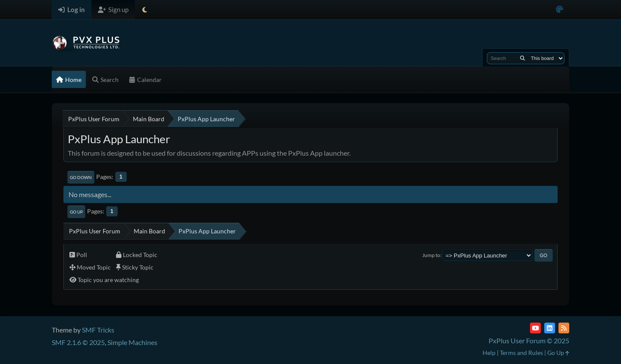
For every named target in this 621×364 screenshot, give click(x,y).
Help (489, 353)
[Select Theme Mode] (145, 10)
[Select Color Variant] (560, 10)
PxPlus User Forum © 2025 (529, 340)
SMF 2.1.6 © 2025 (78, 342)
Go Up (76, 212)
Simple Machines (132, 342)
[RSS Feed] (564, 328)
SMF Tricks (98, 330)
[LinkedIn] (550, 328)
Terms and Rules (521, 353)
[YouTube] (535, 328)
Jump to (431, 255)
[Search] (522, 58)
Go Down (81, 177)
